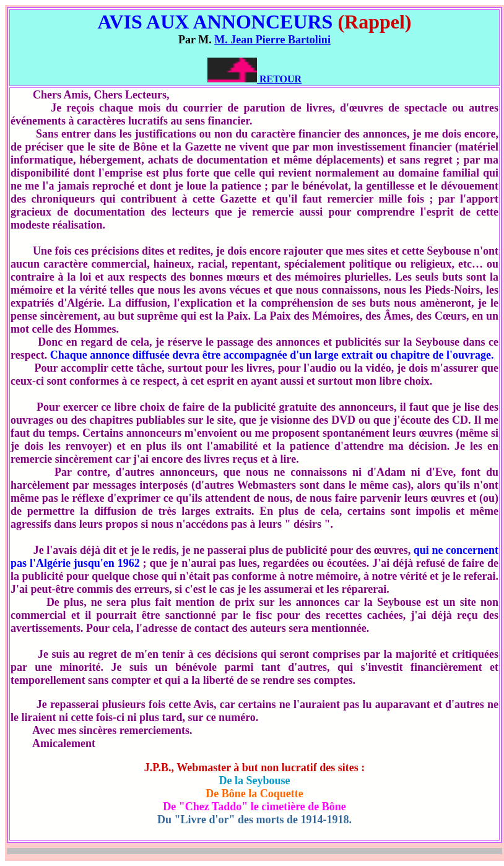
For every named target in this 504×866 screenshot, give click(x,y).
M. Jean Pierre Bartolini (272, 40)
